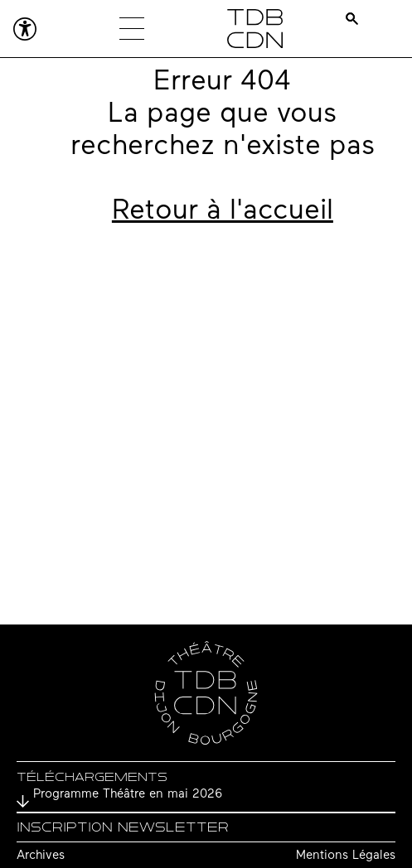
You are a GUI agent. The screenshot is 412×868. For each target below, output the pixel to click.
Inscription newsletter (123, 827)
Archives (41, 856)
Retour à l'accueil (223, 212)
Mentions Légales (346, 856)
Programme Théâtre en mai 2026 (128, 795)
